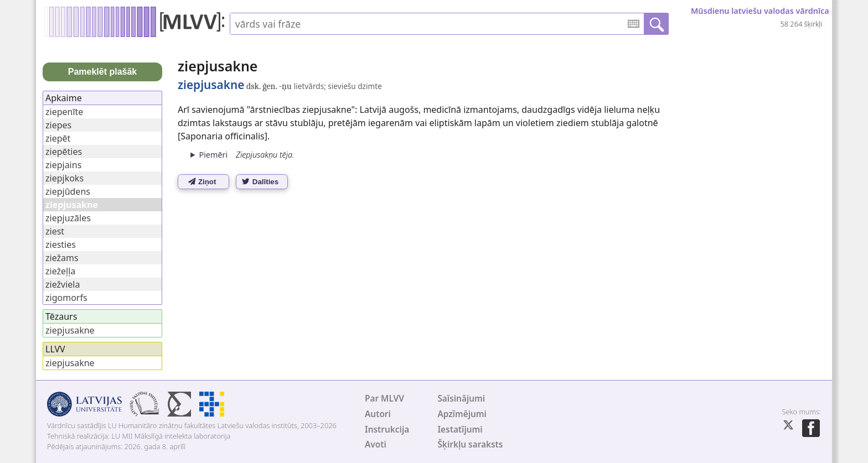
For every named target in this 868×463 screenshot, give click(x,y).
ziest (55, 231)
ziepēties (64, 152)
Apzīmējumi (462, 414)
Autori (378, 414)
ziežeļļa (60, 271)
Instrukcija (387, 430)
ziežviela (63, 284)
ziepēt (58, 138)
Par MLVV (384, 399)
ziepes (58, 125)
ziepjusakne (70, 330)
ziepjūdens (68, 191)
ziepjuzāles (68, 218)
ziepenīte (64, 112)
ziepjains (63, 165)
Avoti (376, 444)
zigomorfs (66, 298)
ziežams (62, 258)
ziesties (61, 244)
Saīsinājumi (461, 399)
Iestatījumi (460, 430)
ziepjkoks (64, 178)
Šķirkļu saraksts (470, 444)
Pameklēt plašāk (103, 72)
